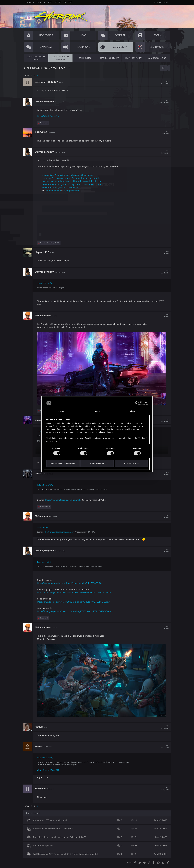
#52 (164, 627)
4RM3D (40, 473)
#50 (164, 516)
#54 (164, 745)
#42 (164, 102)
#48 (164, 419)
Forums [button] (29, 2)
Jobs (50, 2)
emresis (40, 745)
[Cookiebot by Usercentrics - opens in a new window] (137, 403)
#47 (164, 316)
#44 (164, 152)
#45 (164, 253)
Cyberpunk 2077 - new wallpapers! (51, 819)
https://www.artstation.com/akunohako (64, 499)
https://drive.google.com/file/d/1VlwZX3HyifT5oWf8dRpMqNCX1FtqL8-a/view (75, 592)
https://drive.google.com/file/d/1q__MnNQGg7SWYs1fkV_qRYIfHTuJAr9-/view (75, 611)
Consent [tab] (61, 411)
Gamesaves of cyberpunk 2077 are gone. (54, 827)
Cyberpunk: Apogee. (44, 844)
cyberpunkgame (72, 191)
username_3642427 (47, 82)
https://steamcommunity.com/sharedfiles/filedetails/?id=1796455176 (70, 582)
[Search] (164, 68)
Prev (27, 75)
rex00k (40, 725)
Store (58, 2)
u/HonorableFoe (54, 191)
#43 (164, 133)
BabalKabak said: (44, 561)
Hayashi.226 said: (44, 283)
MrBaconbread (44, 316)
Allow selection (97, 463)
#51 (164, 550)
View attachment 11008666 (49, 768)
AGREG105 (42, 132)
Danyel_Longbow (45, 102)
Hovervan (41, 787)
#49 (164, 473)
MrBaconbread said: (45, 484)
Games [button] (40, 2)
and (51, 243)
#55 (164, 787)
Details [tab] (97, 411)
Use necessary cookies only (63, 463)
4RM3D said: (42, 527)
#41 (164, 82)
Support (68, 2)
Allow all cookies (131, 463)
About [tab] (133, 411)
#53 (164, 726)
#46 (164, 272)
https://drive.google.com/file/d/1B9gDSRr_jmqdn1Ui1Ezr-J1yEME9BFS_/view (74, 601)
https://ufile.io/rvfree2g (49, 116)
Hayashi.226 (43, 252)
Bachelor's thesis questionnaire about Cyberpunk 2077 (60, 836)
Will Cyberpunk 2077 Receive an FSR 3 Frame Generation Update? (66, 852)
